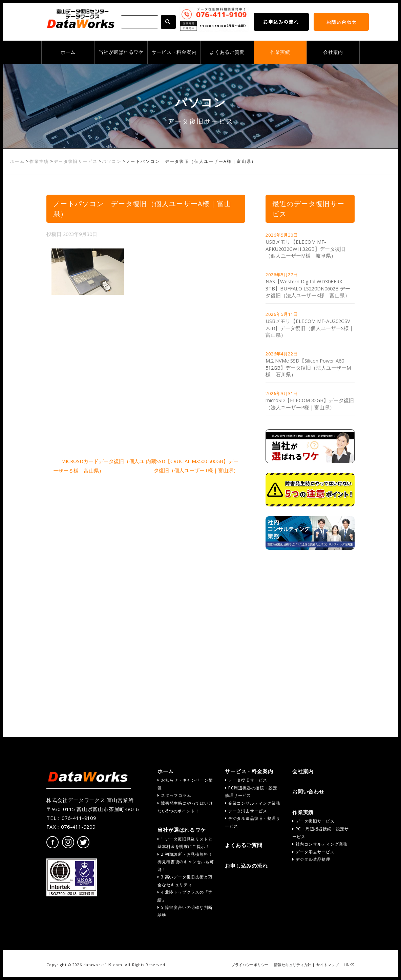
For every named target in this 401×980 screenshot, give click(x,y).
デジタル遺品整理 (311, 859)
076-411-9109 (79, 818)
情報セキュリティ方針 (293, 965)
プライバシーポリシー (250, 965)
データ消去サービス (246, 811)
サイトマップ (328, 965)
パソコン (112, 161)
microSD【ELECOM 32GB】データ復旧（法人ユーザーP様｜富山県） (310, 404)
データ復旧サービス (76, 161)
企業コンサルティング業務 (252, 803)
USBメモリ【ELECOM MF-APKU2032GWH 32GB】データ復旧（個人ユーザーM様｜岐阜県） (305, 249)
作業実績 (280, 52)
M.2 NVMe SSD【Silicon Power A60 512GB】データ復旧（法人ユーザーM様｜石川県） (308, 367)
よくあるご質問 (227, 52)
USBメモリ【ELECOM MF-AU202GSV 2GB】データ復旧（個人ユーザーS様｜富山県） (310, 328)
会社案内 (333, 52)
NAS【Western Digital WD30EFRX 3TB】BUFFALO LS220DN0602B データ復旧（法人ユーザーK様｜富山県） (308, 288)
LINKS (349, 965)
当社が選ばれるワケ (121, 52)
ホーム (68, 52)
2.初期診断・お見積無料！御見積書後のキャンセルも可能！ (186, 862)
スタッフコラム (174, 795)
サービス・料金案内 (174, 52)
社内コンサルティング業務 (320, 844)
